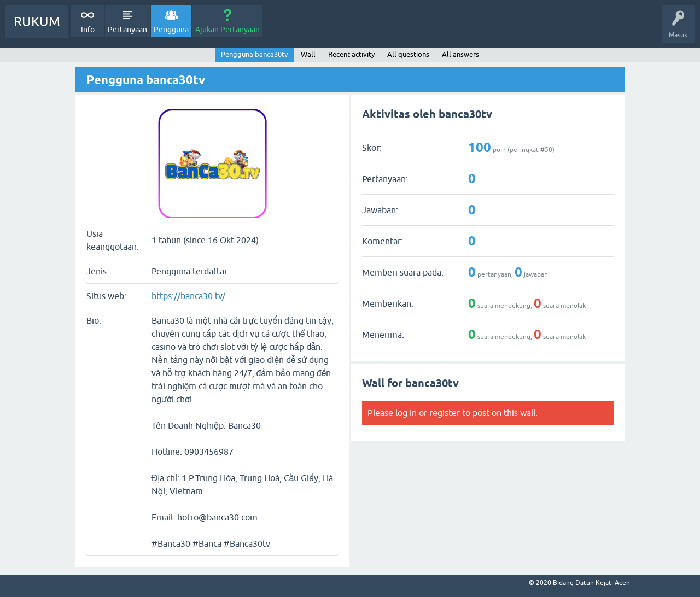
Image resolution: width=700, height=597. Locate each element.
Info (88, 30)
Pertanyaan (127, 30)
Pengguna (171, 30)
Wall (308, 54)
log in (406, 413)
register (445, 413)
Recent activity (351, 54)
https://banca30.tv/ (188, 296)
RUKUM (37, 22)
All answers (460, 54)
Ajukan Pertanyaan (227, 30)
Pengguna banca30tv (255, 54)
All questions (408, 54)
